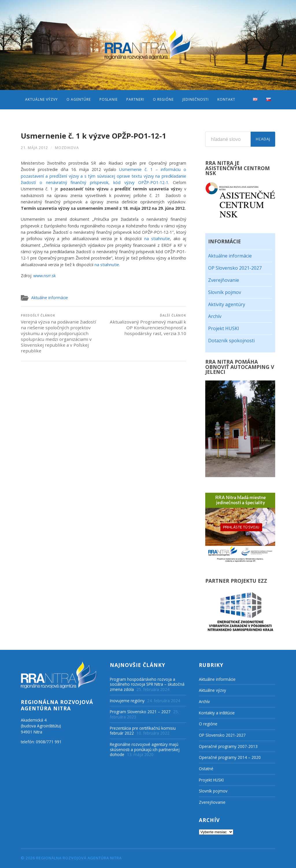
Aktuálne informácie (50, 298)
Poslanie (109, 99)
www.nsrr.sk (45, 276)
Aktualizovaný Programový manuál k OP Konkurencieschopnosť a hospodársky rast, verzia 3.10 (146, 325)
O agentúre (79, 99)
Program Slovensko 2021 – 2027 (140, 712)
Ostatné (206, 769)
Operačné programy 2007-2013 (228, 746)
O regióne (163, 99)
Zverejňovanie (224, 280)
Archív (215, 316)
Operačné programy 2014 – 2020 (230, 757)
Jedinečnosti (196, 99)
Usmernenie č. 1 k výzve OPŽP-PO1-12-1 (94, 136)
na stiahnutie (157, 239)
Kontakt (226, 99)
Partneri (135, 99)
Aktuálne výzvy (41, 99)
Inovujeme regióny (127, 701)
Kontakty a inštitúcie (217, 713)
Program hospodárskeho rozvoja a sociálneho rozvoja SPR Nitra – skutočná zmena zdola (147, 684)
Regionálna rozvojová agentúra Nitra (79, 858)
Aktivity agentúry (227, 304)
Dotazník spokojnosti (231, 341)
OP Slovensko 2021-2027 (235, 268)
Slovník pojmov (225, 292)
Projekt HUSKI (224, 328)
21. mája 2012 (34, 148)
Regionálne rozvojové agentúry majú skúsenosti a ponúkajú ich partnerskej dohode (145, 749)
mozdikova (67, 148)
